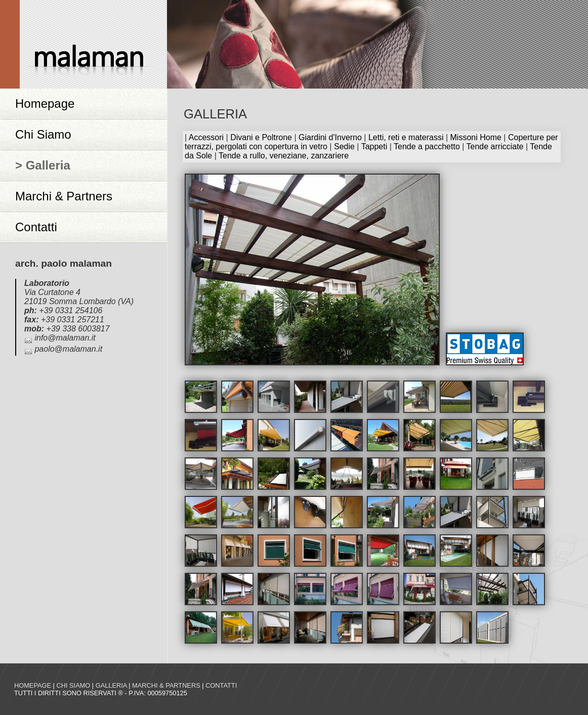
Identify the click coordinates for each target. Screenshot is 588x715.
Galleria (111, 685)
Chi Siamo (43, 134)
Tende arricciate (495, 146)
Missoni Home (476, 137)
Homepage (45, 103)
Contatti (36, 227)
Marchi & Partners (64, 196)
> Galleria (43, 165)
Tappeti (374, 146)
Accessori (206, 137)
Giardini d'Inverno (330, 137)
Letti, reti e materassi (406, 137)
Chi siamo (73, 685)
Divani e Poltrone (261, 137)
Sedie (344, 146)
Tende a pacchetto (427, 146)
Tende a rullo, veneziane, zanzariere (284, 156)
